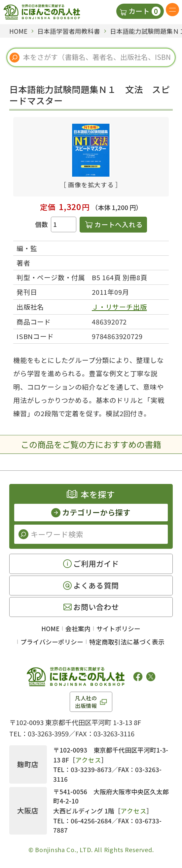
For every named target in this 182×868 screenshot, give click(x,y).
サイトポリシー (118, 628)
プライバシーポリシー (52, 642)
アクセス (88, 760)
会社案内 (78, 628)
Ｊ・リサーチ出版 (119, 307)
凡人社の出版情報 (86, 702)
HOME (50, 628)
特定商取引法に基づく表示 (127, 642)
